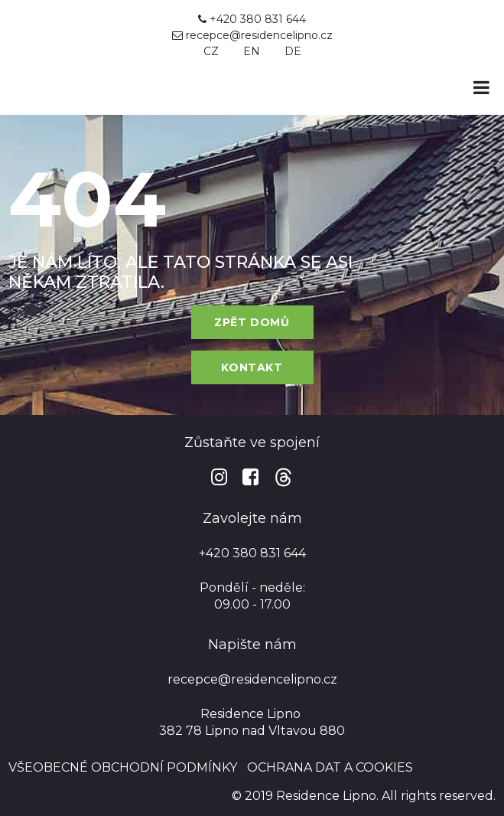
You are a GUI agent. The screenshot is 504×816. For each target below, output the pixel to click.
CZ (211, 51)
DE (293, 51)
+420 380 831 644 (252, 19)
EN (252, 51)
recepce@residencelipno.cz (259, 35)
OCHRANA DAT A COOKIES (330, 767)
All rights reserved (437, 796)
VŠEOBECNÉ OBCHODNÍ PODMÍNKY (123, 767)
